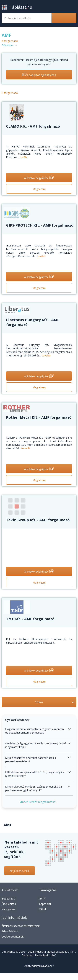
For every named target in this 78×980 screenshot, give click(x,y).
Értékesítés (9, 904)
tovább (24, 157)
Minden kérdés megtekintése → (39, 802)
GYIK (42, 898)
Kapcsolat (45, 904)
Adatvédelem (10, 931)
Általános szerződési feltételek (21, 926)
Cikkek (43, 909)
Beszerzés (8, 898)
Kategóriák (8, 909)
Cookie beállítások (13, 936)
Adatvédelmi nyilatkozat (39, 966)
